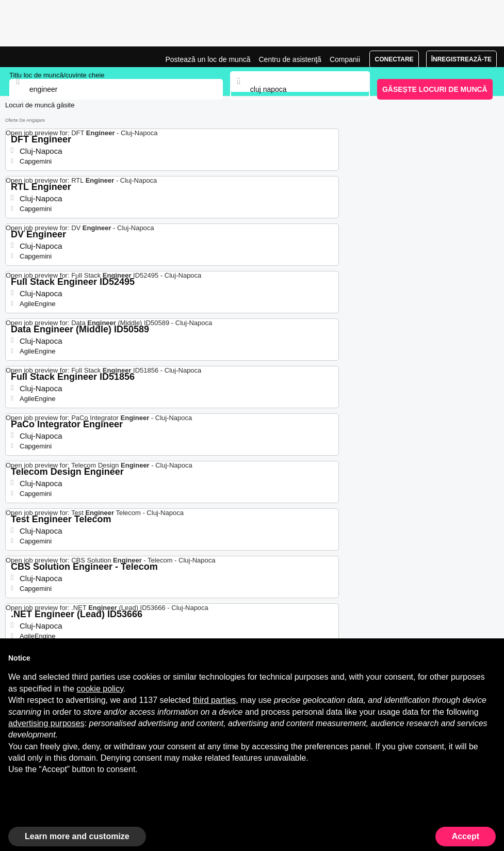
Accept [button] (466, 836)
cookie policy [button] (100, 689)
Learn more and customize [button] (77, 836)
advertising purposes (46, 723)
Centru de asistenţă (290, 59)
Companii (345, 59)
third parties (215, 700)
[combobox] (300, 89)
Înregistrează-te (461, 59)
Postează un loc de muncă (208, 59)
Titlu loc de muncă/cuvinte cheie (57, 75)
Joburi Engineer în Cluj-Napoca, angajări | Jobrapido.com (34, 57)
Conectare (394, 59)
